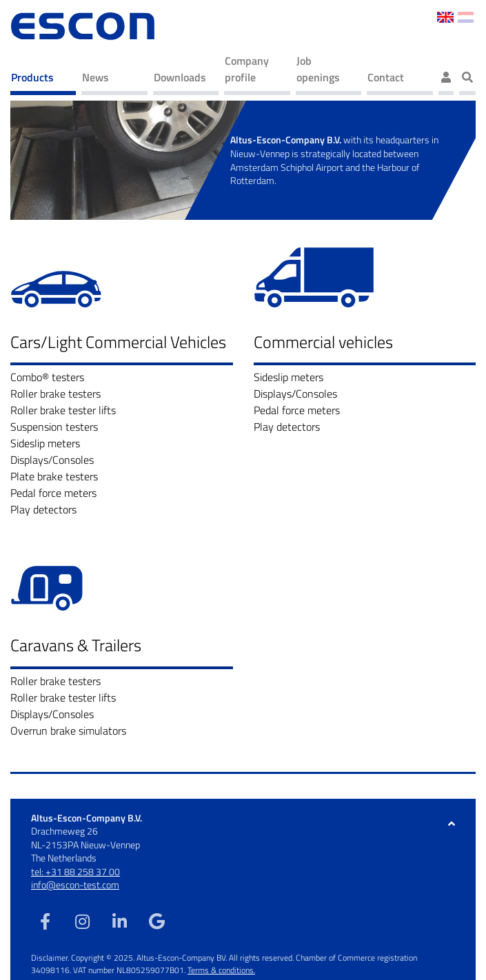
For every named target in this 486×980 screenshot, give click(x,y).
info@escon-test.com (75, 885)
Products (32, 77)
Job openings (318, 69)
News (95, 77)
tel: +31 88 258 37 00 (75, 871)
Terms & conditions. (221, 970)
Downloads (180, 77)
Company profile (247, 69)
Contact (386, 77)
